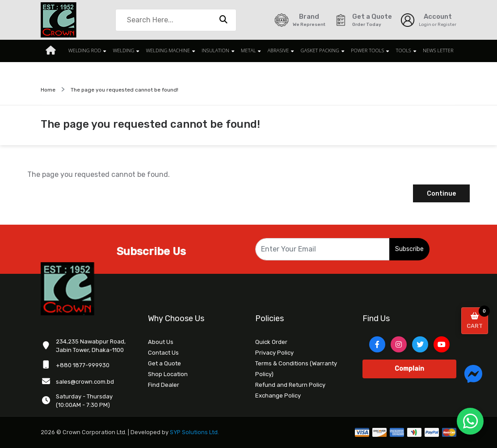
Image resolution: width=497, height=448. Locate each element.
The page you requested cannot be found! (124, 90)
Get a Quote (164, 363)
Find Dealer (164, 385)
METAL (248, 51)
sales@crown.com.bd (85, 382)
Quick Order (271, 342)
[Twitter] (420, 344)
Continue (441, 194)
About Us (161, 342)
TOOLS (399, 51)
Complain (409, 369)
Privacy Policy (274, 353)
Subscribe (409, 249)
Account (438, 17)
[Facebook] (377, 344)
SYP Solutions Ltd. (195, 432)
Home (48, 90)
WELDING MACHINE (169, 51)
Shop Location (168, 374)
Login (425, 25)
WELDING (126, 51)
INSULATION (216, 51)
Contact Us (163, 353)
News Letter (433, 51)
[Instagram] (399, 344)
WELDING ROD (88, 51)
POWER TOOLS (364, 51)
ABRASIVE (277, 51)
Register (447, 25)
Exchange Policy (278, 396)
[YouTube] (442, 344)
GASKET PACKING (318, 51)
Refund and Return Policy (290, 385)
